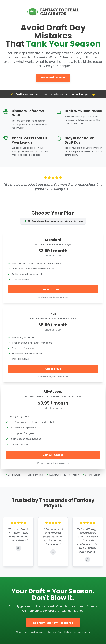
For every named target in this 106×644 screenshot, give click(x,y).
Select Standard (53, 289)
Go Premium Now (53, 78)
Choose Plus (53, 369)
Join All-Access (53, 455)
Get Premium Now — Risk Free (53, 623)
